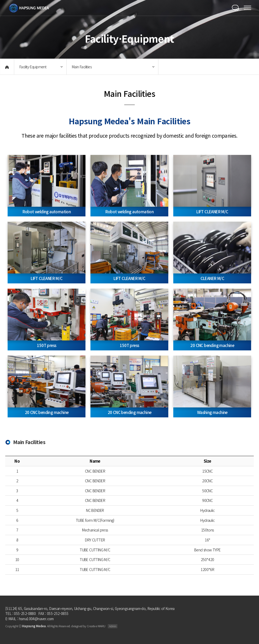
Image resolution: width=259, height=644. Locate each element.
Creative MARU (96, 626)
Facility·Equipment (32, 67)
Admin (113, 626)
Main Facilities (81, 67)
